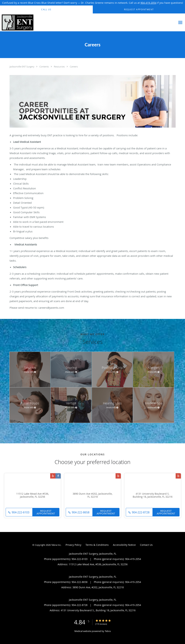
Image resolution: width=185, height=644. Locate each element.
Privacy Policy (73, 545)
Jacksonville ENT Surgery (22, 67)
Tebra (108, 631)
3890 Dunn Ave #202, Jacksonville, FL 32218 (92, 495)
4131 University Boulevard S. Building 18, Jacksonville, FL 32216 (153, 495)
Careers (74, 67)
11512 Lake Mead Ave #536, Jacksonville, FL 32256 (33, 495)
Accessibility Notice (124, 545)
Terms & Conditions (97, 545)
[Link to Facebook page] (58, 476)
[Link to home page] (17, 22)
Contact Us (146, 545)
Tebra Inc (56, 545)
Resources (60, 67)
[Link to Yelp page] (53, 476)
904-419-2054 (148, 3)
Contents (44, 67)
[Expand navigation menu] (180, 23)
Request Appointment (46, 512)
